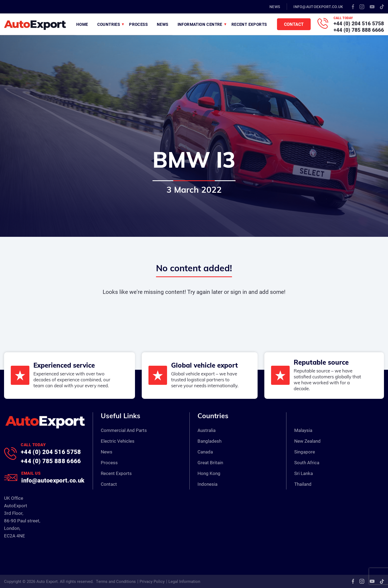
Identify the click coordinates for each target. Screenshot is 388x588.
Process (138, 24)
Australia (207, 430)
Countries (109, 24)
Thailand (303, 484)
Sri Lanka (304, 473)
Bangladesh (209, 441)
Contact (294, 24)
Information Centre (200, 24)
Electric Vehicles (118, 441)
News (275, 7)
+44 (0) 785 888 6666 (359, 30)
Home (82, 24)
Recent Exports (249, 24)
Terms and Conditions (116, 581)
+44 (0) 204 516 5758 (359, 23)
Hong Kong (209, 473)
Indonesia (207, 484)
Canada (205, 452)
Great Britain (210, 462)
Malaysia (303, 430)
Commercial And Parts (124, 430)
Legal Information (184, 581)
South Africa (307, 462)
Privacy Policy (152, 581)
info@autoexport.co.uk (318, 7)
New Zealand (307, 441)
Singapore (305, 452)
